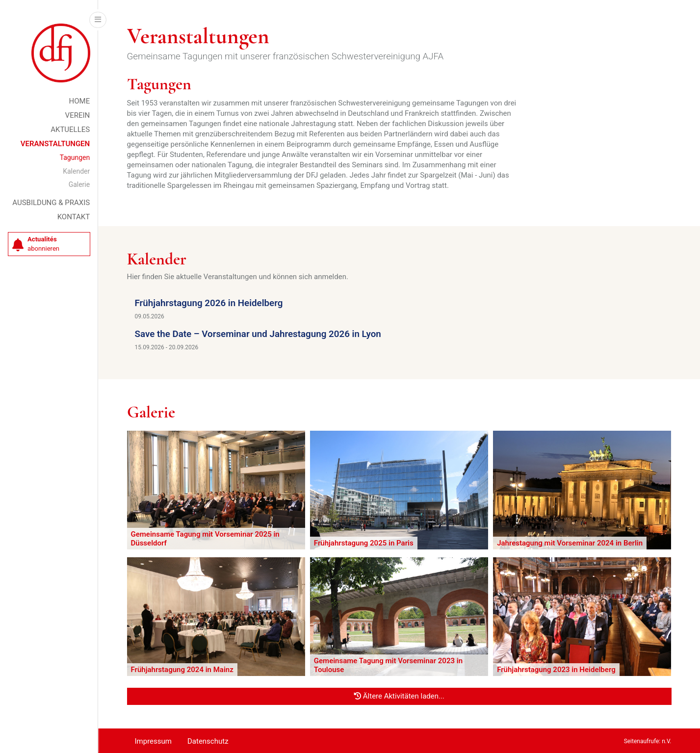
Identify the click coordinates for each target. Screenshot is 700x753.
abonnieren (36, 244)
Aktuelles (70, 130)
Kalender (76, 171)
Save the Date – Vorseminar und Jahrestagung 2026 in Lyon (258, 334)
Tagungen (75, 157)
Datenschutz (208, 741)
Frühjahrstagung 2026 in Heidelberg (209, 303)
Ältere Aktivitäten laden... (399, 696)
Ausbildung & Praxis (51, 203)
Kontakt (74, 217)
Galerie (79, 184)
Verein (78, 115)
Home (80, 101)
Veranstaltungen (55, 144)
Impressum (153, 741)
